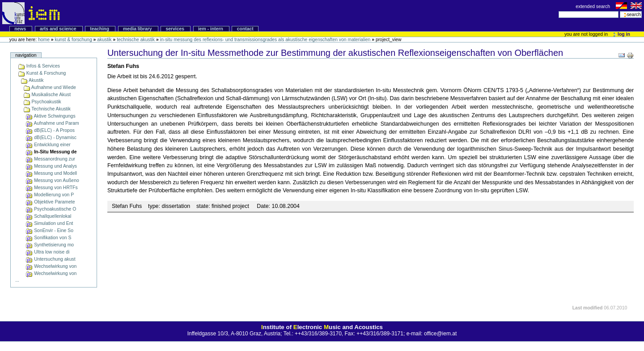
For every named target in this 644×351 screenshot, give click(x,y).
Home (44, 40)
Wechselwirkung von (51, 266)
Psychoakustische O (51, 209)
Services (176, 29)
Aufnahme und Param (52, 123)
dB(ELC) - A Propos (50, 130)
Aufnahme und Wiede (50, 87)
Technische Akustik (136, 40)
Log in (622, 34)
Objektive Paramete (50, 202)
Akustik (104, 40)
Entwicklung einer (48, 145)
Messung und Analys (51, 166)
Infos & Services (39, 66)
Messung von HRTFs (51, 188)
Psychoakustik (42, 102)
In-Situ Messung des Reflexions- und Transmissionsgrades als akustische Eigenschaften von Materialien (265, 40)
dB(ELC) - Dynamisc (51, 137)
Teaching (100, 29)
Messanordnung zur (50, 159)
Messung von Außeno (52, 180)
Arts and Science (59, 29)
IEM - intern (211, 29)
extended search (593, 6)
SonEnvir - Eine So (49, 230)
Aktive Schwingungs (50, 116)
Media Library (138, 29)
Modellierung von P (50, 195)
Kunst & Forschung (73, 40)
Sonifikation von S (48, 238)
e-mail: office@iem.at (432, 334)
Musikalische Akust (47, 95)
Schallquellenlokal (48, 216)
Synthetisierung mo (50, 245)
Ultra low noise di (47, 252)
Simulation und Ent (49, 223)
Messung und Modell (51, 173)
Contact (245, 29)
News (21, 29)
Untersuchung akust (50, 259)
